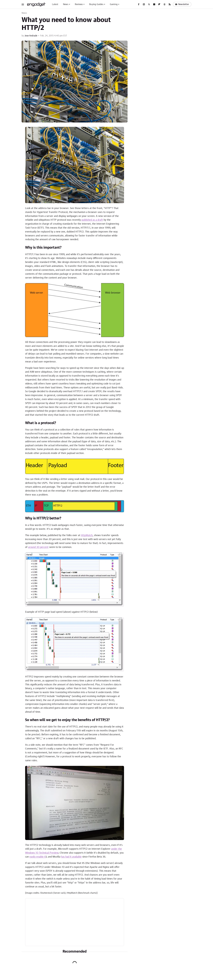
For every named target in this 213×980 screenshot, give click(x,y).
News (66, 4)
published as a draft (92, 220)
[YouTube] (154, 4)
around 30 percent (38, 547)
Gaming (114, 4)
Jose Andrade (31, 36)
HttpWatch (87, 535)
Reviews (79, 4)
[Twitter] (149, 4)
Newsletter (182, 4)
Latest (55, 4)
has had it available (71, 857)
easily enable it (38, 857)
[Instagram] (144, 4)
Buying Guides (96, 4)
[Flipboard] (159, 4)
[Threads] (165, 4)
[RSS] (170, 4)
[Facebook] (139, 4)
